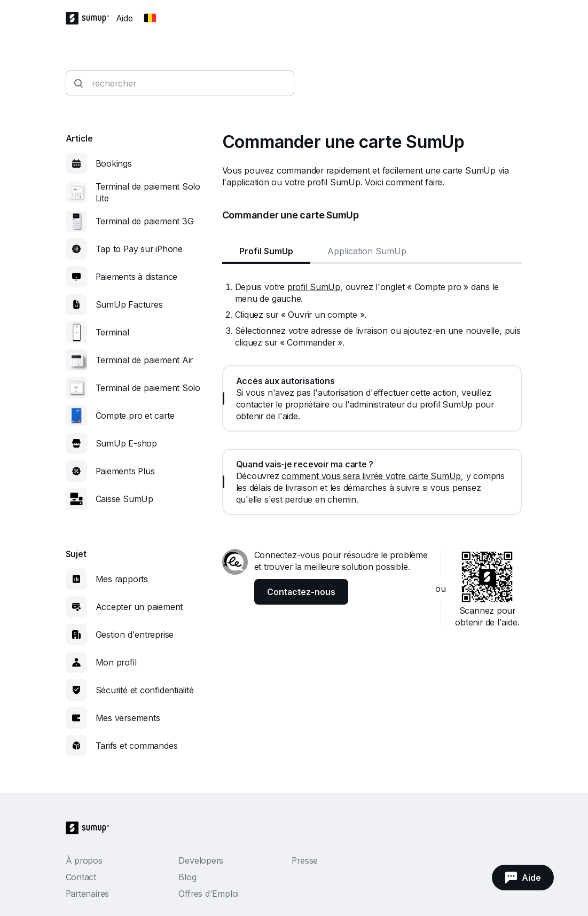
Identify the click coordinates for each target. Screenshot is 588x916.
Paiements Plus (125, 471)
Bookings (114, 163)
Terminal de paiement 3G (145, 221)
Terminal (112, 332)
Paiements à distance (137, 277)
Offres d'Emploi (209, 894)
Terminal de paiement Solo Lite (148, 192)
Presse (305, 860)
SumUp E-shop (126, 443)
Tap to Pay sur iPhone (139, 249)
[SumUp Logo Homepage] (91, 18)
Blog (187, 877)
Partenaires (88, 894)
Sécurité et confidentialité (145, 690)
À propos (84, 860)
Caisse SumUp (124, 499)
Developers (201, 860)
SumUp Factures (129, 304)
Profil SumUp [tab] (266, 251)
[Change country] (150, 18)
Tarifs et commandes (137, 746)
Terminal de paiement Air (144, 360)
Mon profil (116, 662)
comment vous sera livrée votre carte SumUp (371, 476)
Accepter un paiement (139, 607)
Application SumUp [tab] (367, 251)
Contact (81, 877)
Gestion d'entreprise (135, 635)
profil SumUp (314, 287)
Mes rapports (122, 579)
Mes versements (128, 718)
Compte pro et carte (135, 416)
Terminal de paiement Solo (148, 388)
